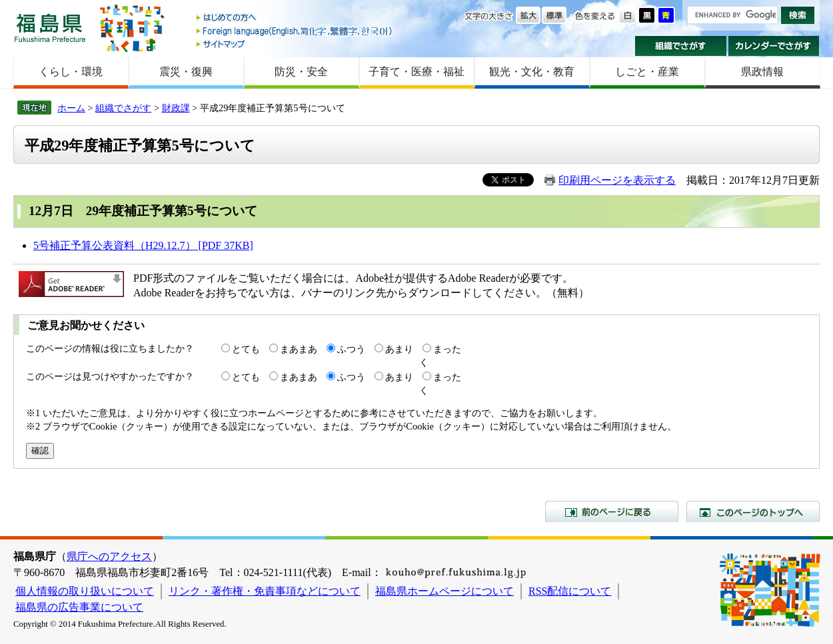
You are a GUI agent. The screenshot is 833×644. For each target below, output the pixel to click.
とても (246, 349)
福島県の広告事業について (79, 607)
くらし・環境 (71, 72)
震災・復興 (186, 72)
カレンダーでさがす (774, 46)
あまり (399, 349)
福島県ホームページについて (444, 591)
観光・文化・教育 (532, 72)
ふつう (351, 349)
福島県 (50, 28)
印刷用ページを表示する (617, 180)
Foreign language (295, 31)
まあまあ (299, 349)
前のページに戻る (612, 511)
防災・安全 (301, 72)
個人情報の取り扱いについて (85, 591)
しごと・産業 (647, 72)
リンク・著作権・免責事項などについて (265, 591)
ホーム (71, 108)
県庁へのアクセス (109, 556)
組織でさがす (681, 46)
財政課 (176, 108)
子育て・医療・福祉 (416, 72)
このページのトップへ (753, 511)
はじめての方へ (295, 18)
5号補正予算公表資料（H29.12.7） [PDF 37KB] (143, 245)
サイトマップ (295, 44)
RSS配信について (570, 591)
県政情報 (762, 72)
